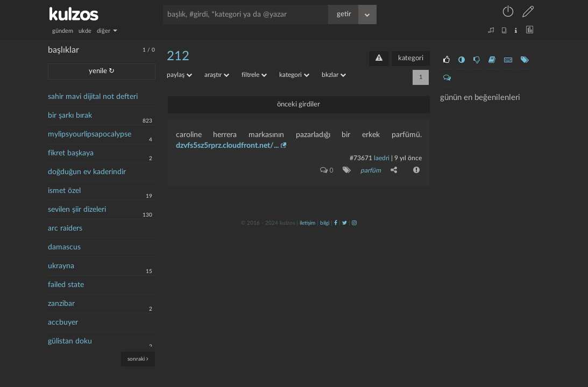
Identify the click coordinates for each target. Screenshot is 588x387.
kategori (411, 58)
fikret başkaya (71, 153)
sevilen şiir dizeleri (77, 210)
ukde (85, 31)
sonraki (138, 359)
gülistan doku (70, 341)
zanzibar (61, 304)
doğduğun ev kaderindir (87, 172)
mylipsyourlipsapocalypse (90, 134)
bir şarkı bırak (70, 116)
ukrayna (61, 266)
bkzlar (334, 75)
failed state (66, 285)
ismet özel (64, 191)
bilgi (325, 223)
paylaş (179, 75)
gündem (63, 31)
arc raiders (65, 228)
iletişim (307, 223)
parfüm (371, 170)
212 (178, 56)
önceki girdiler (299, 105)
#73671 (361, 158)
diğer (107, 31)
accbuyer (63, 322)
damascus (64, 247)
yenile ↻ (102, 71)
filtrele (254, 75)
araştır (217, 75)
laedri (382, 158)
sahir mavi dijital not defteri (93, 97)
